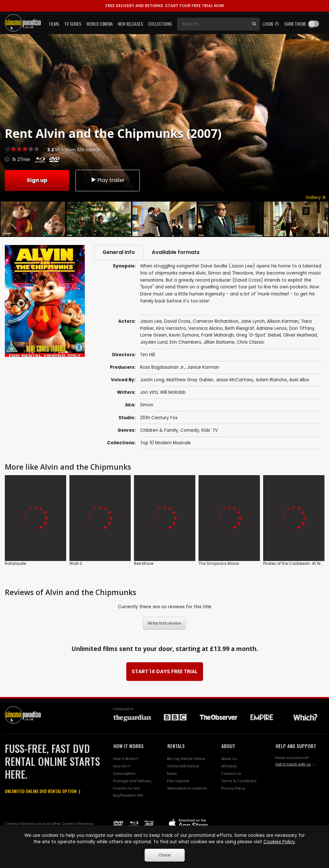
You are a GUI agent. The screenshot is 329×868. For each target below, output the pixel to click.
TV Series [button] (73, 24)
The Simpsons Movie (219, 563)
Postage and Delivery (132, 781)
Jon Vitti (149, 392)
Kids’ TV (210, 430)
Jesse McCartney (235, 380)
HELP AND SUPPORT (296, 746)
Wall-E (76, 563)
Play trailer (108, 180)
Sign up (37, 180)
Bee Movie (144, 563)
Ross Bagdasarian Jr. (162, 367)
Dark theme (295, 24)
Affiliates (229, 766)
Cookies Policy (279, 842)
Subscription (124, 773)
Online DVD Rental (183, 766)
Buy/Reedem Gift (128, 795)
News (172, 773)
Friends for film (127, 788)
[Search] (213, 24)
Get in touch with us (293, 764)
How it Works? (126, 759)
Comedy (190, 430)
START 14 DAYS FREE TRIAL (165, 671)
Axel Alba (299, 380)
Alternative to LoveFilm (187, 788)
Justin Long (152, 380)
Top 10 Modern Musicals (165, 443)
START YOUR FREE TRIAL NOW (165, 6)
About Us (229, 759)
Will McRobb (173, 392)
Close (164, 855)
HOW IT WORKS (129, 746)
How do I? (122, 766)
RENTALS (176, 746)
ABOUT (228, 746)
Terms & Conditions (239, 781)
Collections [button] (160, 24)
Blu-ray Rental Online (186, 759)
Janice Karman (203, 367)
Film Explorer (178, 781)
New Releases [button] (130, 24)
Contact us (231, 773)
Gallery (316, 198)
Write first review (164, 623)
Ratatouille (15, 563)
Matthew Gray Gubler (190, 380)
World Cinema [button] (100, 24)
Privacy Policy (233, 788)
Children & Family (159, 430)
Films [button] (54, 24)
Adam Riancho (271, 380)
